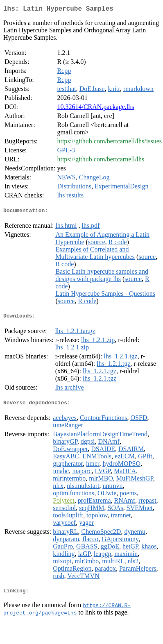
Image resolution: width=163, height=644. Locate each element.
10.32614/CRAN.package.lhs (95, 108)
